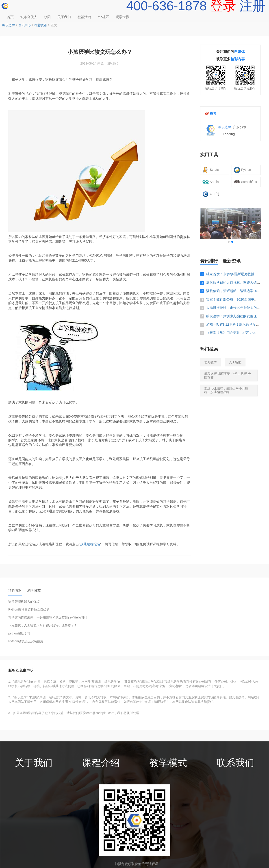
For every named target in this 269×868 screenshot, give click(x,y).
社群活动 (84, 17)
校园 (47, 17)
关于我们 (64, 17)
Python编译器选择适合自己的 (29, 609)
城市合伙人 (29, 17)
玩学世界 (122, 17)
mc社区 (103, 17)
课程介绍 (101, 763)
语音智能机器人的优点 (24, 602)
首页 (10, 17)
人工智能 (235, 362)
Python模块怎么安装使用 (26, 641)
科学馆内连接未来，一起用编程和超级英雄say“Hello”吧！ (48, 618)
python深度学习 (19, 633)
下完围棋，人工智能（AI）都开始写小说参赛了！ (43, 625)
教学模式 (168, 763)
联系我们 (235, 763)
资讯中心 (25, 25)
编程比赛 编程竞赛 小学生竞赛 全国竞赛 (228, 375)
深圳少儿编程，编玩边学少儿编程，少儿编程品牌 (226, 390)
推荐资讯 (41, 25)
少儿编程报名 (90, 544)
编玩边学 (9, 25)
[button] (229, 242)
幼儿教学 (210, 362)
